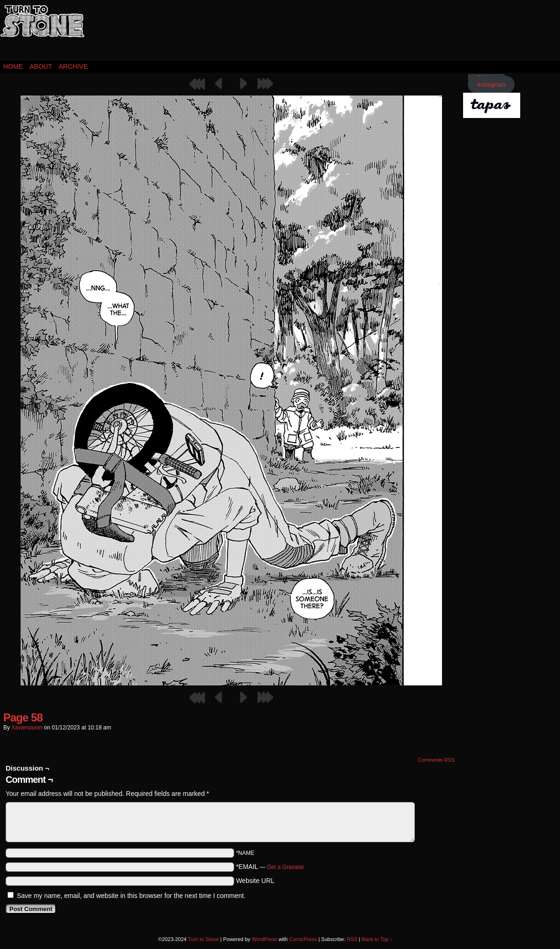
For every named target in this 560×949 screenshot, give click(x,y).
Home (13, 66)
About (41, 66)
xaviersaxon (27, 728)
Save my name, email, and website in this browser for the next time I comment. (131, 896)
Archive (73, 66)
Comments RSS (436, 760)
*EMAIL (270, 867)
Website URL (255, 881)
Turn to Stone (42, 33)
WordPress (265, 939)
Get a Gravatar (285, 867)
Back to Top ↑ (377, 939)
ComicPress (303, 939)
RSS (352, 939)
